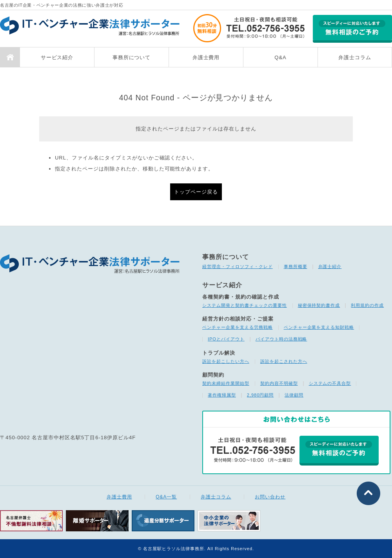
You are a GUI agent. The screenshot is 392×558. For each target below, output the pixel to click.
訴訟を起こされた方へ (284, 361)
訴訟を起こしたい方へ (226, 361)
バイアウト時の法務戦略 (281, 339)
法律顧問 (294, 395)
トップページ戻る (196, 192)
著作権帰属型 (222, 395)
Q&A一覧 (166, 497)
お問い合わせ (270, 497)
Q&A (280, 57)
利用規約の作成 (367, 305)
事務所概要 (296, 266)
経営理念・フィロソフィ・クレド (238, 266)
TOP (10, 57)
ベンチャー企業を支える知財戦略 (319, 327)
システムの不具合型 (330, 383)
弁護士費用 (206, 57)
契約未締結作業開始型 (226, 383)
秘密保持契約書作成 (319, 305)
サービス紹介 (57, 57)
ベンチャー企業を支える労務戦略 (238, 327)
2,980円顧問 (260, 395)
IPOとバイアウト (226, 339)
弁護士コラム (355, 57)
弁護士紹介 (330, 266)
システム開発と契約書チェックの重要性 (245, 305)
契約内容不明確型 (279, 383)
